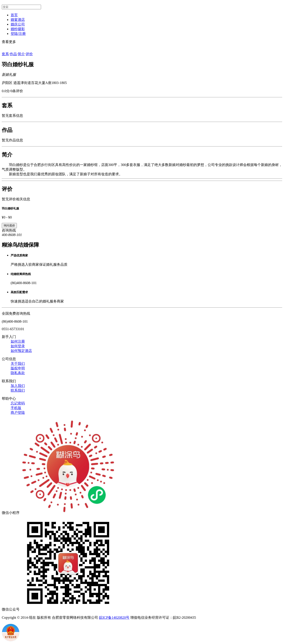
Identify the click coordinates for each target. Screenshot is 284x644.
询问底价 (9, 225)
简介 (21, 54)
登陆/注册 (18, 34)
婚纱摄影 (18, 29)
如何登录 (18, 346)
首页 (14, 15)
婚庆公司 (18, 24)
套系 (5, 54)
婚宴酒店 (18, 20)
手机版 (16, 408)
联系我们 (18, 390)
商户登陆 (18, 413)
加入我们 (18, 386)
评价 (29, 54)
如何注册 (18, 341)
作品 (13, 54)
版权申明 (18, 368)
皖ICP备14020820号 (114, 618)
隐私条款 (18, 373)
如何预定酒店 (21, 351)
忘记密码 (18, 403)
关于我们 (18, 364)
